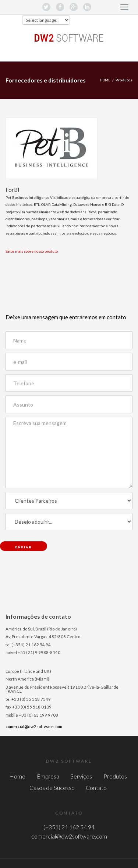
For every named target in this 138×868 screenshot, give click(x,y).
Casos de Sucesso (52, 788)
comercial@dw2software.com (34, 726)
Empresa (48, 776)
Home (105, 80)
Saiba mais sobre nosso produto (32, 251)
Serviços (81, 776)
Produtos (115, 776)
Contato (96, 788)
